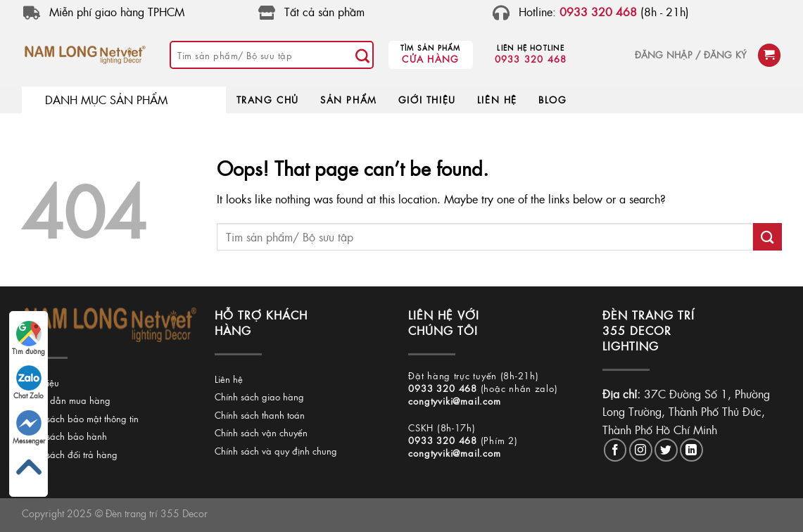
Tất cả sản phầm (324, 12)
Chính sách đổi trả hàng (69, 454)
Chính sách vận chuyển (261, 432)
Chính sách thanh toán (260, 415)
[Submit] (362, 55)
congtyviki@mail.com (454, 401)
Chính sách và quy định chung (276, 451)
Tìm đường (29, 338)
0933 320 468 (531, 59)
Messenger (29, 428)
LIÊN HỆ (497, 100)
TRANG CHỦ (268, 100)
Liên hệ (229, 379)
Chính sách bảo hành (64, 436)
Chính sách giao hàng (259, 397)
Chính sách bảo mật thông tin (80, 418)
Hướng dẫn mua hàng (65, 400)
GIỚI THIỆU (427, 100)
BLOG (552, 100)
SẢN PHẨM (349, 100)
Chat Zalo (29, 383)
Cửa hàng (430, 59)
